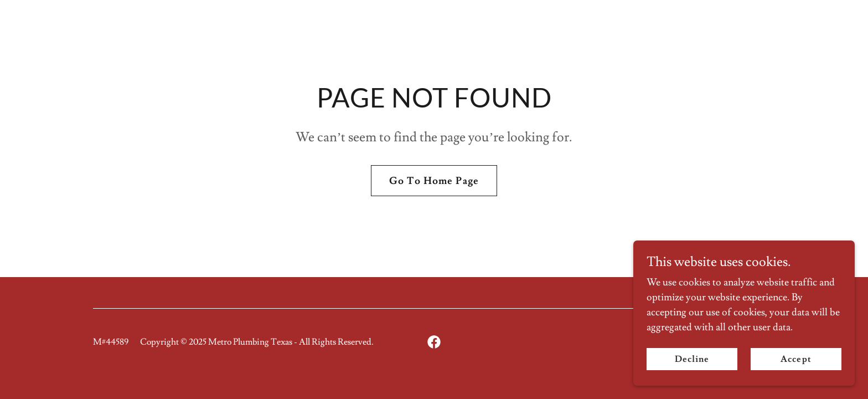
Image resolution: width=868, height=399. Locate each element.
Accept (796, 359)
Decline (692, 359)
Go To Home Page (434, 181)
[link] (434, 342)
